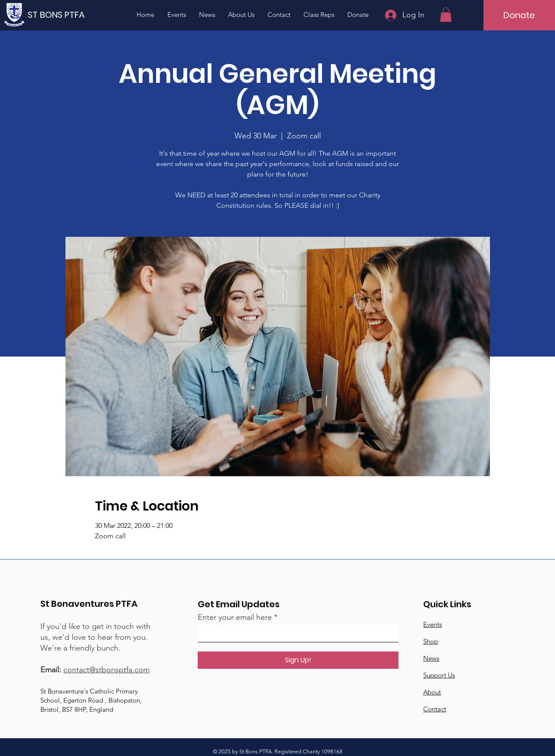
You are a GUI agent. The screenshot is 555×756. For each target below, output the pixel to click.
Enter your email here (235, 617)
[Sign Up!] (298, 660)
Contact (435, 709)
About (432, 692)
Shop (431, 641)
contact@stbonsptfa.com (106, 670)
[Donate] (519, 15)
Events (433, 624)
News (431, 658)
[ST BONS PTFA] (59, 15)
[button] (446, 15)
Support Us (439, 675)
